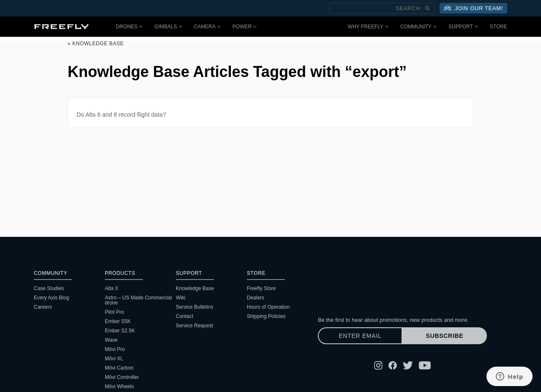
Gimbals (168, 27)
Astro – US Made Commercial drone (138, 300)
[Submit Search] (427, 8)
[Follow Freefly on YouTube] (425, 365)
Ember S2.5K (120, 331)
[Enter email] (360, 336)
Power (245, 27)
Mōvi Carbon (119, 368)
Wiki (181, 298)
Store (499, 27)
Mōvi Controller (122, 377)
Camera (207, 27)
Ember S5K (118, 321)
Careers (43, 307)
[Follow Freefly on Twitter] (408, 365)
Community (418, 27)
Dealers (255, 298)
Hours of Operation (268, 307)
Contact (184, 316)
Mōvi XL (114, 359)
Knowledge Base (195, 288)
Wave (111, 340)
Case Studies (49, 288)
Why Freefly (368, 27)
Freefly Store (261, 288)
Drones (129, 27)
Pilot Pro (114, 312)
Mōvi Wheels (119, 387)
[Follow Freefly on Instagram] (378, 365)
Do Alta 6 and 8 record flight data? (121, 115)
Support (463, 27)
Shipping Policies (266, 316)
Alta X (112, 288)
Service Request (194, 326)
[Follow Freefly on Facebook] (393, 365)
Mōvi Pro (115, 349)
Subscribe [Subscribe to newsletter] (445, 336)
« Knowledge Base (96, 44)
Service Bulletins (195, 307)
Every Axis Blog (51, 298)
